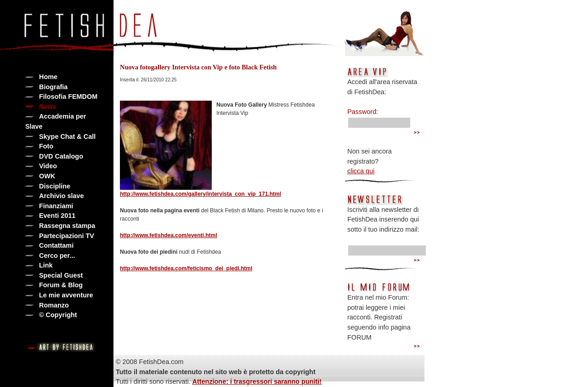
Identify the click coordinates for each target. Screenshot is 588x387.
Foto (46, 146)
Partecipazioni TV (67, 236)
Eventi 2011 (57, 216)
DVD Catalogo (61, 156)
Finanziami (56, 206)
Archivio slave (62, 196)
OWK (47, 176)
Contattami (56, 245)
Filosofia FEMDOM (68, 97)
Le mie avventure (66, 295)
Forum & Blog (61, 285)
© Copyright (58, 315)
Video (48, 166)
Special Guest (61, 275)
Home (48, 77)
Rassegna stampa (67, 226)
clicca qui (361, 171)
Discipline (55, 186)
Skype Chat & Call (67, 137)
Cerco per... (57, 256)
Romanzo (54, 305)
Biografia (53, 87)
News (48, 107)
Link (46, 265)
